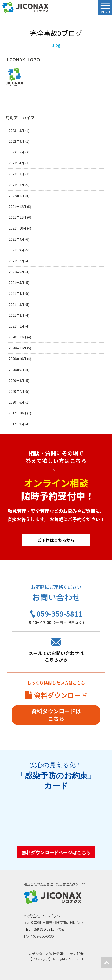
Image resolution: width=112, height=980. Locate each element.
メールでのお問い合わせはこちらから (56, 656)
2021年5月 (17, 283)
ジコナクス (25, 8)
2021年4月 (17, 294)
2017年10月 (17, 413)
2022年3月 (17, 174)
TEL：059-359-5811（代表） (46, 929)
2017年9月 (17, 424)
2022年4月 (17, 163)
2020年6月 (17, 402)
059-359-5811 (60, 614)
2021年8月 (17, 250)
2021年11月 (17, 217)
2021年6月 (17, 272)
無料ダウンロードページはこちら (56, 853)
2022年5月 (17, 152)
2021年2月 (17, 315)
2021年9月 (17, 239)
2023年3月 (17, 131)
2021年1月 (17, 326)
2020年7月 (17, 391)
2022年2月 (17, 185)
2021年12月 (17, 207)
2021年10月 (17, 228)
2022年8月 (17, 141)
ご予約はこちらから (56, 540)
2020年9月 (17, 370)
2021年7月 (17, 261)
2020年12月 (17, 337)
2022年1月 (17, 196)
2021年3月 (17, 305)
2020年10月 (17, 359)
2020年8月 (17, 381)
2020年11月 (17, 348)
